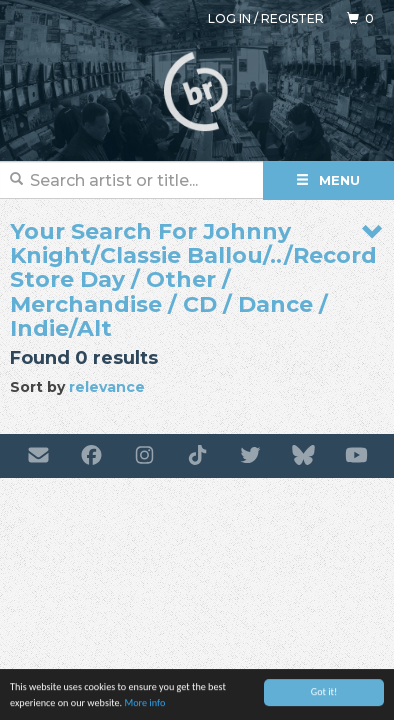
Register (292, 18)
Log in (229, 18)
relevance (107, 387)
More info (144, 703)
